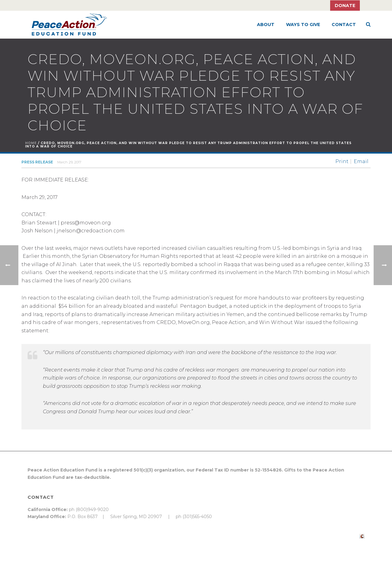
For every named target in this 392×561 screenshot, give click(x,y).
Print (342, 162)
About (266, 25)
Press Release (37, 162)
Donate (345, 6)
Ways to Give (303, 25)
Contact (344, 25)
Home (31, 143)
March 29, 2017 (69, 162)
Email (361, 162)
